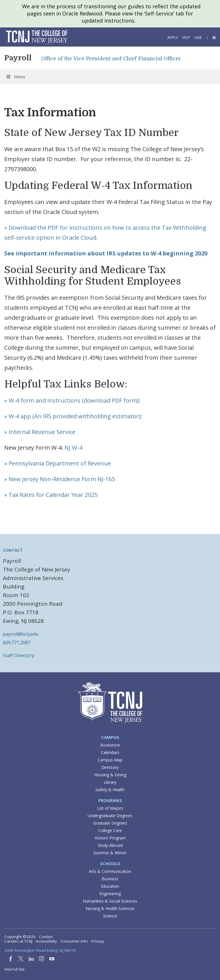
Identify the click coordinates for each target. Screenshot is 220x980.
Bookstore (110, 745)
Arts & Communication (110, 871)
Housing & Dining (110, 775)
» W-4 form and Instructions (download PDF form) (72, 400)
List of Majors (110, 808)
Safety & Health (110, 790)
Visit (186, 38)
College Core (110, 830)
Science (110, 916)
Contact (46, 937)
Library (110, 782)
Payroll (18, 58)
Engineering (110, 894)
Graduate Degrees (110, 823)
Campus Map (110, 760)
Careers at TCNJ (18, 941)
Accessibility (46, 941)
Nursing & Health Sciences (110, 908)
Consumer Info (74, 941)
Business (110, 879)
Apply (173, 38)
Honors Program (110, 838)
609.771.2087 (17, 643)
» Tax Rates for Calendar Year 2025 (51, 495)
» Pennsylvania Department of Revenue (58, 463)
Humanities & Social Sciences (110, 901)
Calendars (110, 752)
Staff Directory (18, 655)
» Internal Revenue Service (40, 432)
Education (110, 886)
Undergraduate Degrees (110, 816)
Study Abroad (110, 845)
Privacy (98, 941)
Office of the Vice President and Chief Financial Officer (111, 59)
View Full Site (14, 969)
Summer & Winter (110, 853)
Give (198, 38)
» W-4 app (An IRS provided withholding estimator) (72, 416)
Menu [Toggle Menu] (15, 77)
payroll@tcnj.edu (21, 634)
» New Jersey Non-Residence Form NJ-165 (60, 479)
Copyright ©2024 (20, 937)
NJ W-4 (73, 448)
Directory (110, 767)
